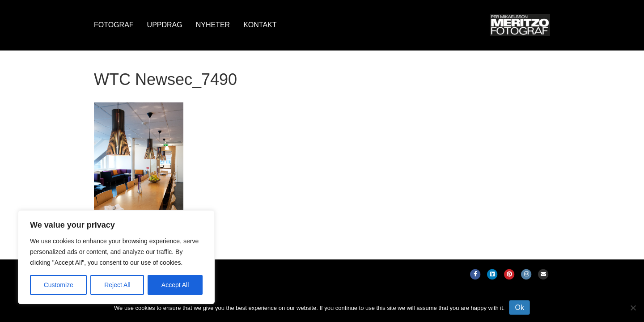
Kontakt (260, 25)
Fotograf (114, 25)
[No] (633, 308)
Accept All (175, 285)
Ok (519, 307)
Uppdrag (165, 25)
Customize (59, 285)
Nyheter (213, 25)
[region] (116, 257)
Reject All (117, 285)
